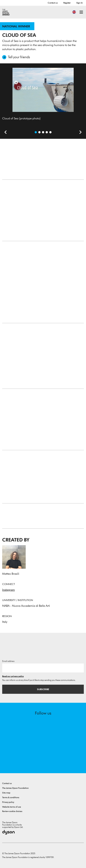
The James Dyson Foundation (15, 788)
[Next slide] (79, 133)
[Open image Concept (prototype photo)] (39, 132)
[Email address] (43, 668)
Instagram (9, 590)
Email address (8, 661)
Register (67, 3)
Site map (6, 793)
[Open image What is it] (43, 132)
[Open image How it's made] (47, 132)
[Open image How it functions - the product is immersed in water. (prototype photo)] (50, 132)
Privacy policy (8, 802)
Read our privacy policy (13, 676)
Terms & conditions (11, 798)
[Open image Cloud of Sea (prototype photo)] (36, 132)
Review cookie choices (12, 811)
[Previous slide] (4, 133)
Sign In (80, 3)
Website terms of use (12, 807)
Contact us (53, 3)
